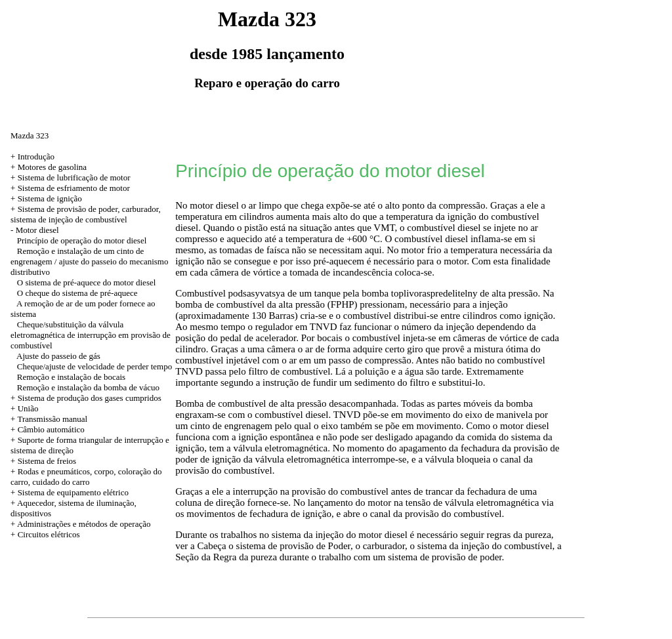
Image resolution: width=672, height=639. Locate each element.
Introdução (36, 156)
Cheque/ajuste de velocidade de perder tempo (94, 366)
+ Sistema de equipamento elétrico (70, 492)
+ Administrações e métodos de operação (80, 524)
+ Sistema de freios (43, 461)
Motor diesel (37, 230)
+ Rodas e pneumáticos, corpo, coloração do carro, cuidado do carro (86, 477)
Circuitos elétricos (49, 534)
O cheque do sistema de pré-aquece (77, 293)
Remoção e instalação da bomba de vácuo (88, 387)
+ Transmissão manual (49, 419)
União (28, 408)
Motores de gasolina (52, 167)
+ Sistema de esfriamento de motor (70, 188)
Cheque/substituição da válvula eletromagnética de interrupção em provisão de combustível (91, 335)
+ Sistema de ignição (46, 198)
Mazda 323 (30, 135)
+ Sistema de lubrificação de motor (70, 177)
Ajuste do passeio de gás (58, 356)
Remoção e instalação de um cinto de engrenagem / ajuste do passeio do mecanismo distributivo (89, 261)
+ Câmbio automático (48, 429)
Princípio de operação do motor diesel (82, 240)
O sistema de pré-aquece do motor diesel (87, 282)
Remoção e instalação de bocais (71, 377)
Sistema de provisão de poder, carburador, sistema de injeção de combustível (86, 214)
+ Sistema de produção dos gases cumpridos (86, 398)
